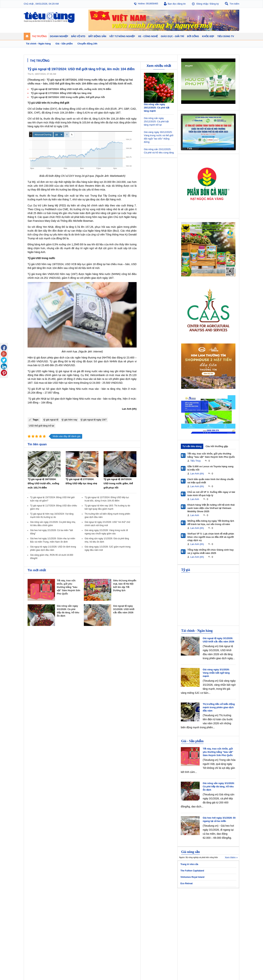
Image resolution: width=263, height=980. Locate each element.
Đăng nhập (202, 4)
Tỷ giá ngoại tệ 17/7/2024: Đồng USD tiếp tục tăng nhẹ (61, 93)
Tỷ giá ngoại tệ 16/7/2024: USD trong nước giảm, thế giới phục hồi (68, 97)
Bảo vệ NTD (140, 898)
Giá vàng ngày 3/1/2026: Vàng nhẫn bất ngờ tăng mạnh (216, 673)
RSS (237, 968)
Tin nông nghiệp (220, 902)
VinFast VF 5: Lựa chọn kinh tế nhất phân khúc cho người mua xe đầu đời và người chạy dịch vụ (211, 537)
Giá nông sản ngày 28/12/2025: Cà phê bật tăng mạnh (157, 108)
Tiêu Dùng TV (61, 898)
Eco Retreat (187, 883)
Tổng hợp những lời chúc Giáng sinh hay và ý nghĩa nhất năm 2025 (210, 551)
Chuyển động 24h (36, 902)
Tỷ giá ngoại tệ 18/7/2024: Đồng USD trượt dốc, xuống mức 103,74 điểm (71, 89)
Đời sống (164, 898)
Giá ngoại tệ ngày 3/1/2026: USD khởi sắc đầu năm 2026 (124, 609)
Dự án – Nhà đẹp (115, 910)
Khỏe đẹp (191, 898)
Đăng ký (214, 4)
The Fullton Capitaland (192, 871)
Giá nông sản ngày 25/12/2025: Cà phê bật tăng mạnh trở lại (156, 121)
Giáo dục (32, 928)
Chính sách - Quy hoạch (118, 902)
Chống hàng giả (141, 910)
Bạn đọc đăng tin (177, 4)
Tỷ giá (31, 103)
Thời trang (190, 913)
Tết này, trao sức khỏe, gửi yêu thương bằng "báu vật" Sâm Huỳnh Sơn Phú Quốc (68, 587)
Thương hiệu (86, 910)
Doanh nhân (86, 902)
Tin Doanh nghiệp (89, 913)
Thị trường (33, 898)
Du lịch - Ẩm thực (168, 913)
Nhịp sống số (60, 932)
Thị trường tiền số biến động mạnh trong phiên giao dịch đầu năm (219, 707)
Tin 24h (163, 902)
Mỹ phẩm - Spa (193, 910)
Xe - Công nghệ (62, 923)
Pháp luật (164, 906)
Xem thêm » (231, 857)
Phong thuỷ (112, 913)
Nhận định (112, 906)
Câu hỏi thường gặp (217, 446)
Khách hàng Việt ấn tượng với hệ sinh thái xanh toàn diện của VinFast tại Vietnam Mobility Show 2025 (211, 508)
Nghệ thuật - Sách (36, 932)
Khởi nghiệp (86, 906)
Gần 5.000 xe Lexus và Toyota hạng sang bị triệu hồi (210, 468)
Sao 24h (32, 935)
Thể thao (164, 917)
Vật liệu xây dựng (115, 917)
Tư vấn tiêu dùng (192, 446)
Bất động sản (114, 898)
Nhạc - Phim (33, 939)
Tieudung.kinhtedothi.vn (187, 961)
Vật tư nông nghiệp (223, 898)
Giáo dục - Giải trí (37, 923)
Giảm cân (190, 902)
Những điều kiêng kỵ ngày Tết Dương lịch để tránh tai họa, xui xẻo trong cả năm (211, 523)
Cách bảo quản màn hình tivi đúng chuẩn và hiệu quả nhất (211, 481)
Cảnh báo (138, 913)
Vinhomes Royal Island (192, 877)
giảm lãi (112, 248)
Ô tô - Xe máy (60, 928)
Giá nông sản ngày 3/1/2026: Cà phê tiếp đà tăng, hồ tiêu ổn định (219, 787)
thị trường (53, 103)
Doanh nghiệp (88, 898)
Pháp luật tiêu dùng (142, 902)
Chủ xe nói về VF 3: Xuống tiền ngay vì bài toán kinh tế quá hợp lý (211, 494)
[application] (208, 132)
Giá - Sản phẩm (192, 741)
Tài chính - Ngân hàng (197, 631)
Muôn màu (164, 910)
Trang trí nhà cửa (189, 864)
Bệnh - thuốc (192, 906)
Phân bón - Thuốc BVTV (224, 906)
